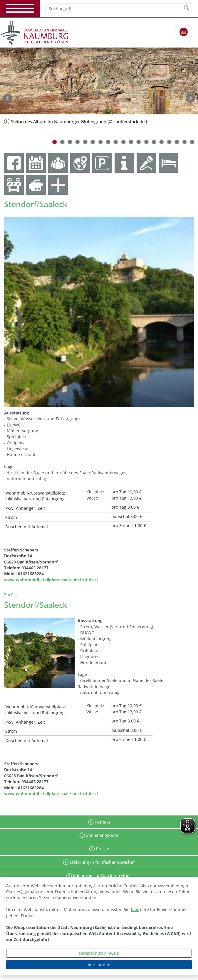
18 (184, 142)
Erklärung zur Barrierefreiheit (102, 876)
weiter (190, 98)
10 (123, 142)
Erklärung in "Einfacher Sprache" (102, 862)
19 (192, 142)
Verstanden (99, 965)
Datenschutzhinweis (99, 953)
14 (154, 142)
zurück (8, 98)
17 (177, 142)
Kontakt (102, 822)
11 (131, 142)
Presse (102, 849)
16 (169, 142)
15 (162, 142)
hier (135, 909)
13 (146, 142)
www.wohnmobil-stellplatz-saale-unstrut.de (49, 580)
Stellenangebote (102, 835)
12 (139, 142)
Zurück (11, 595)
